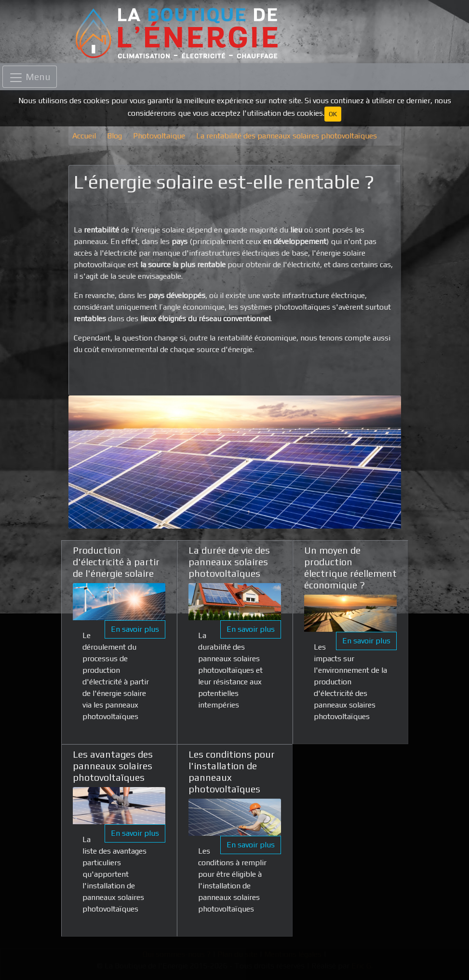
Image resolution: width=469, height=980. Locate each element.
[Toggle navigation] (30, 77)
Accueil (84, 136)
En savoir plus (135, 629)
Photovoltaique (159, 136)
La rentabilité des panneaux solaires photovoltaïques (287, 136)
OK (333, 114)
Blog (114, 136)
